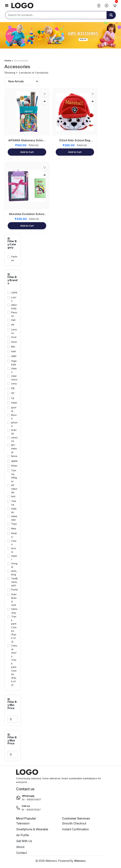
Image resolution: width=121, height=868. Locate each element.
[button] (7, 6)
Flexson (14, 314)
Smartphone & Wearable (32, 829)
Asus (14, 342)
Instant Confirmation (75, 829)
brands (14, 432)
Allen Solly (14, 307)
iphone (14, 424)
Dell (13, 320)
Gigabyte (14, 363)
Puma (14, 589)
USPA (14, 293)
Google (14, 565)
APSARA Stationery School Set (27, 140)
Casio (14, 543)
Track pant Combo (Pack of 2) (14, 629)
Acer (14, 337)
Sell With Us (24, 841)
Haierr (14, 558)
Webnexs (80, 861)
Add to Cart (27, 152)
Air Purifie (23, 835)
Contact (21, 853)
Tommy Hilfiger (14, 476)
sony (14, 383)
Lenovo (14, 331)
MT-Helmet (14, 449)
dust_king (14, 573)
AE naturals (14, 489)
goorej (14, 409)
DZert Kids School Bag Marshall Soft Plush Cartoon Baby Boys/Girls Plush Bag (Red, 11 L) (75, 140)
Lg (13, 398)
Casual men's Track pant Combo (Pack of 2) (14, 665)
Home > (9, 60)
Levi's (14, 299)
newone (14, 439)
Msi (13, 347)
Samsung (14, 611)
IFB (13, 388)
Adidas (14, 510)
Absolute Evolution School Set (27, 214)
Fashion (14, 258)
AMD (14, 356)
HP (13, 325)
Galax (14, 370)
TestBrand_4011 (14, 582)
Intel (14, 351)
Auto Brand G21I (14, 600)
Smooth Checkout (74, 823)
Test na (14, 503)
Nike (14, 528)
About (20, 847)
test (13, 496)
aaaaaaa (14, 518)
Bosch (14, 417)
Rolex (14, 466)
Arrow (14, 550)
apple (14, 461)
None (14, 456)
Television (23, 823)
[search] (111, 15)
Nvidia (14, 535)
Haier (14, 403)
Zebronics (14, 378)
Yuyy (14, 524)
